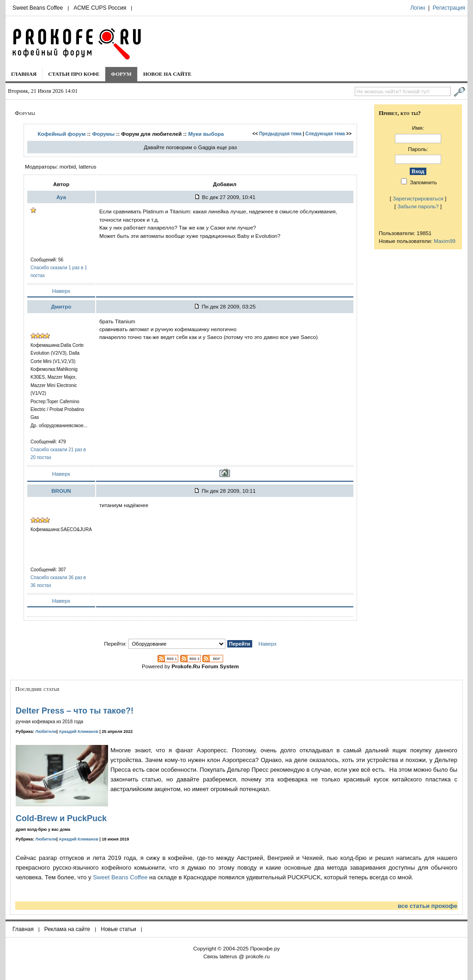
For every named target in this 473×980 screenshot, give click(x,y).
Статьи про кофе (74, 74)
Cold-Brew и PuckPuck (61, 818)
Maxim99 (445, 241)
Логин (418, 8)
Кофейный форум (61, 134)
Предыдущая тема (280, 134)
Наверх (61, 291)
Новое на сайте (167, 74)
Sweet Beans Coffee (38, 8)
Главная (24, 74)
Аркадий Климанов (79, 732)
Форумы (103, 134)
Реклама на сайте (67, 929)
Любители (46, 732)
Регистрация (449, 8)
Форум (121, 74)
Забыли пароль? (418, 206)
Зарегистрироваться (418, 198)
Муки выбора (206, 134)
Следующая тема (325, 134)
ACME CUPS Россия (100, 8)
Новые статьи (118, 929)
